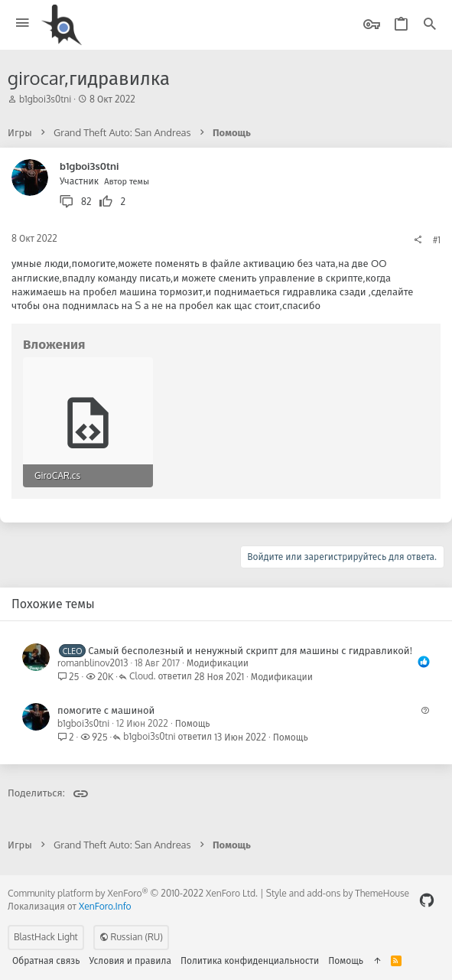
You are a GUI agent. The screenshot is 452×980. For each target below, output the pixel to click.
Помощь (193, 723)
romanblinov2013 (93, 663)
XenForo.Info (105, 906)
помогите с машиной (106, 710)
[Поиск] (430, 25)
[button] (23, 23)
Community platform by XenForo (133, 893)
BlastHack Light (46, 937)
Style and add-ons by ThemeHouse (338, 893)
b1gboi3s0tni (45, 99)
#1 (437, 240)
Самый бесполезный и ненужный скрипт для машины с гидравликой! (250, 650)
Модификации (218, 663)
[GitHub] (427, 900)
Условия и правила (130, 960)
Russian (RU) (131, 937)
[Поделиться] (418, 240)
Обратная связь (46, 960)
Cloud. (142, 677)
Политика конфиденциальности (250, 960)
